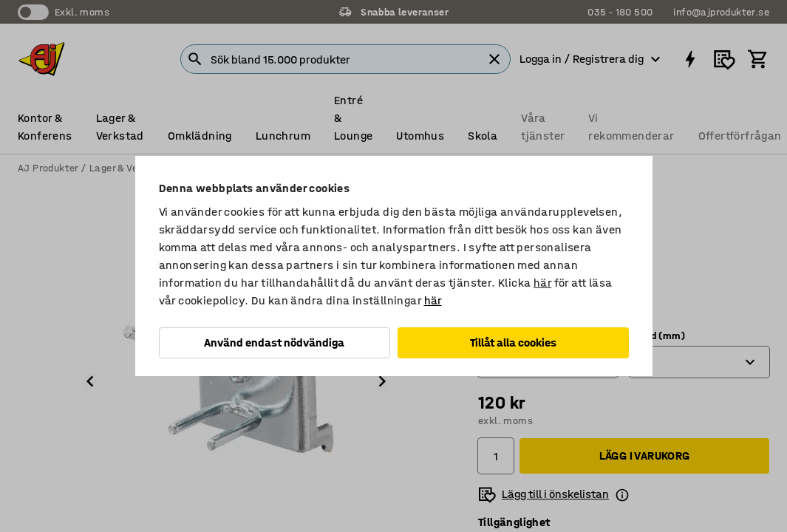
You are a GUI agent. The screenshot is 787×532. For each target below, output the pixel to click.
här (542, 283)
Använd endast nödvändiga (274, 342)
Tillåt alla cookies (513, 342)
